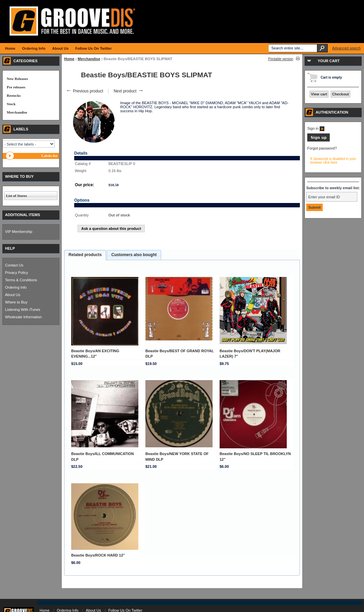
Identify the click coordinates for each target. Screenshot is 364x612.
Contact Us (14, 265)
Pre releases (16, 87)
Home (69, 59)
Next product (128, 91)
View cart (319, 94)
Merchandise (89, 59)
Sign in (316, 128)
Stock (11, 104)
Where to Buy (16, 302)
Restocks (14, 95)
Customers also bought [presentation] (134, 255)
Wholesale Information (23, 317)
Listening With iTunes (23, 310)
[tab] (85, 255)
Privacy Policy (16, 273)
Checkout (340, 94)
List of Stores (16, 196)
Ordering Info (16, 287)
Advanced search (346, 48)
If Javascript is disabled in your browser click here (333, 161)
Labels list (49, 156)
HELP (10, 248)
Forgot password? (322, 148)
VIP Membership (19, 232)
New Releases (17, 79)
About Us (13, 295)
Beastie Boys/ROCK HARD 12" (98, 555)
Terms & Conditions (21, 280)
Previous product (84, 91)
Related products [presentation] (85, 255)
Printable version (281, 59)
